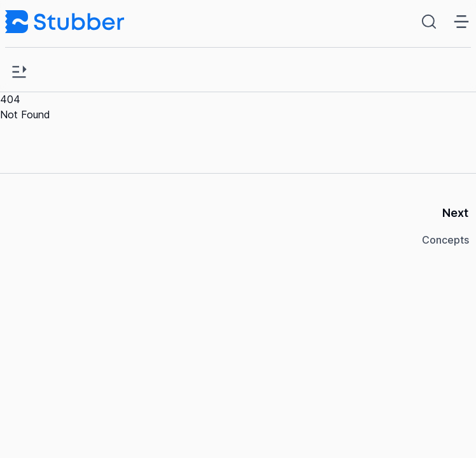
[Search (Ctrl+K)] (431, 22)
